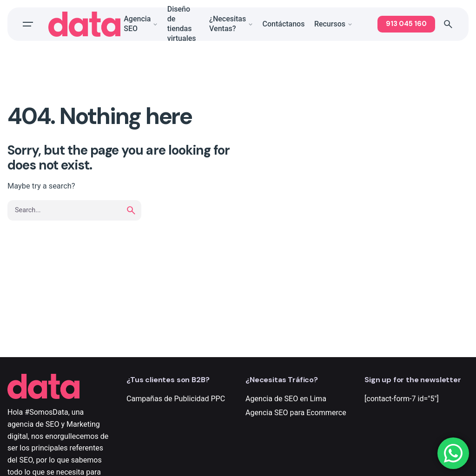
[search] (131, 210)
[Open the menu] (28, 26)
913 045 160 (406, 26)
